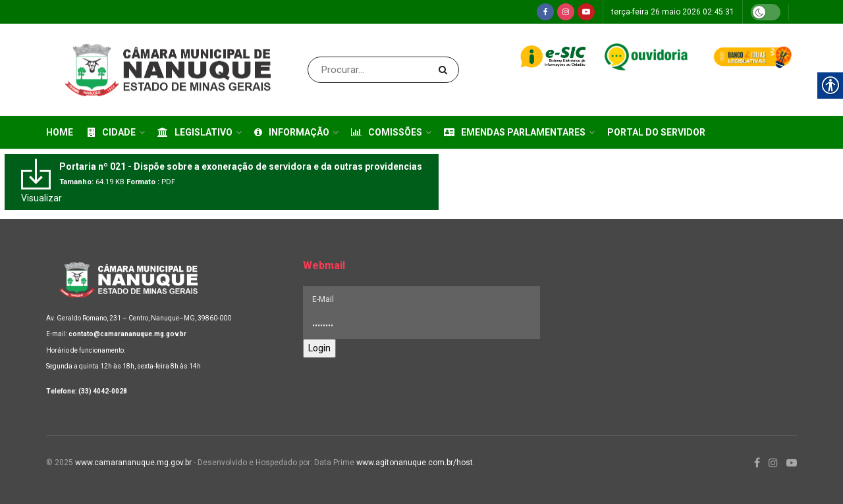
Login (319, 348)
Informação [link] (292, 132)
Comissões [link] (387, 132)
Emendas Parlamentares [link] (515, 132)
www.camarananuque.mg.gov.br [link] (133, 463)
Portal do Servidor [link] (656, 132)
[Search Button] (446, 70)
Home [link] (60, 132)
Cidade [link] (112, 132)
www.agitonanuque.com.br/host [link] (415, 463)
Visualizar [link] (41, 198)
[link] (545, 12)
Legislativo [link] (195, 132)
